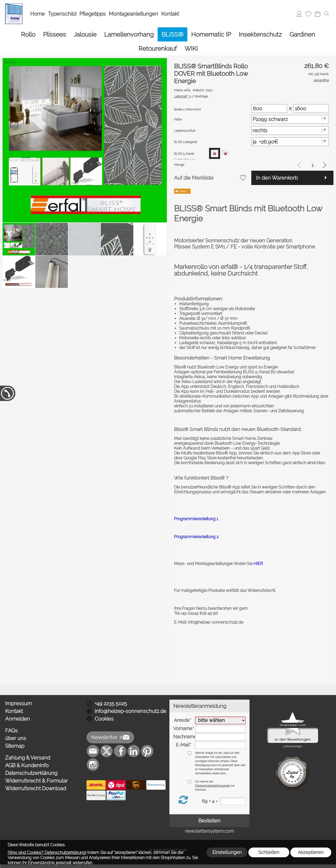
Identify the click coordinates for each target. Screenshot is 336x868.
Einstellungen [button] (227, 852)
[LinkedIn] (134, 751)
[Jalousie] (85, 34)
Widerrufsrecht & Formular (36, 781)
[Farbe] (290, 119)
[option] (215, 153)
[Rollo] (28, 34)
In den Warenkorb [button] (277, 178)
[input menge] (312, 165)
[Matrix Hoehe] (311, 108)
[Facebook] (120, 751)
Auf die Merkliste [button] (194, 178)
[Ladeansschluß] (290, 131)
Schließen (269, 852)
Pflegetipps (93, 14)
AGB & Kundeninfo (27, 765)
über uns (16, 738)
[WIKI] (191, 48)
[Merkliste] (308, 14)
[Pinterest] (147, 751)
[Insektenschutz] (260, 34)
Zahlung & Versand (28, 758)
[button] (327, 14)
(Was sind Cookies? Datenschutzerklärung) (47, 853)
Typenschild (62, 14)
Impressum (18, 703)
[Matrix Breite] (269, 108)
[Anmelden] (299, 14)
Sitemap (15, 746)
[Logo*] (14, 5)
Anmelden (18, 719)
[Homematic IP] (211, 34)
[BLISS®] (172, 34)
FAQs (11, 731)
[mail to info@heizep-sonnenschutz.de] (93, 751)
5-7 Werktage (191, 96)
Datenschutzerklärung (31, 773)
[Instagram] (93, 765)
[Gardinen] (302, 34)
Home (37, 14)
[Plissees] (55, 34)
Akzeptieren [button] (311, 852)
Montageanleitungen (133, 14)
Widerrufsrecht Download (36, 788)
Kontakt (170, 14)
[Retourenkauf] (158, 48)
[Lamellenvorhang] (129, 34)
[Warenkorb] (318, 14)
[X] (106, 751)
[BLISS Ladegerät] (290, 142)
